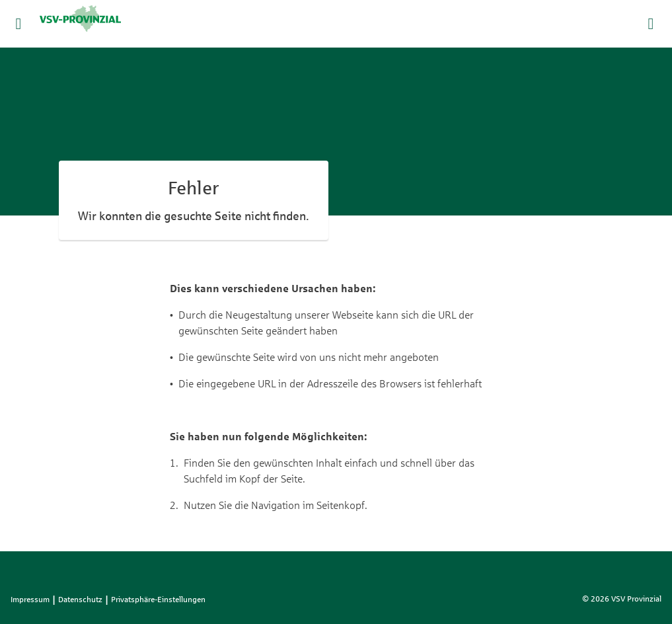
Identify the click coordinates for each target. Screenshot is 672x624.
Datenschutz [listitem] (80, 600)
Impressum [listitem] (30, 600)
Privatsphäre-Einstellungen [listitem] (158, 600)
